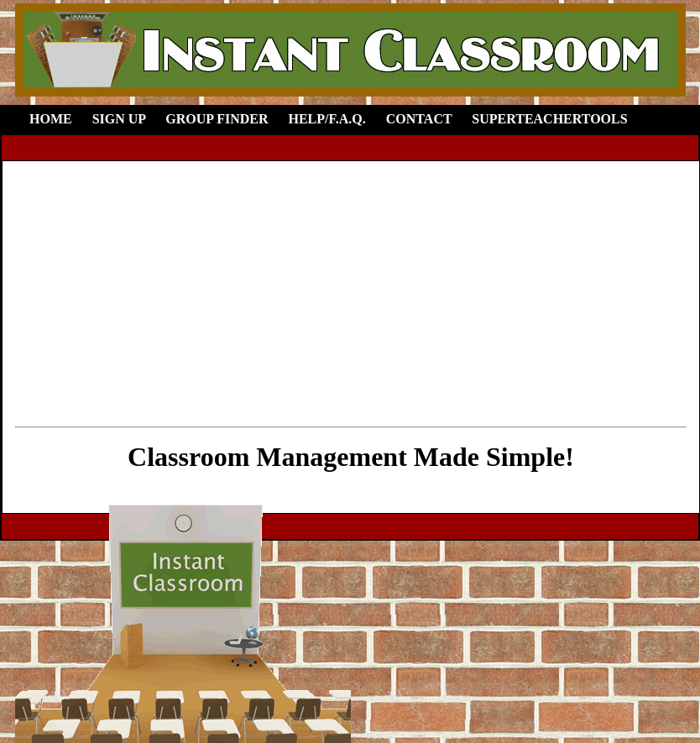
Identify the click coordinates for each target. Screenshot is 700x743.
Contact (419, 119)
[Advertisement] (351, 291)
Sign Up (119, 119)
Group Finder (217, 119)
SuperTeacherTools (549, 119)
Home (51, 119)
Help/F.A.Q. (326, 119)
